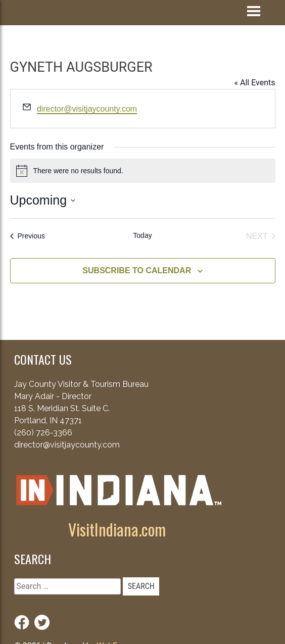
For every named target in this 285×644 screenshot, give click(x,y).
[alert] (143, 171)
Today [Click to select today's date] (142, 235)
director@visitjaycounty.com (87, 109)
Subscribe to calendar (137, 270)
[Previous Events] (28, 236)
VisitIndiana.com (117, 529)
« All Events (254, 83)
